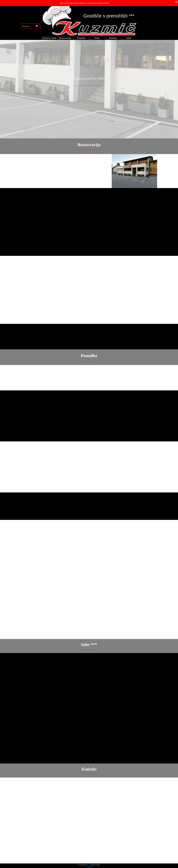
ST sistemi (89, 867)
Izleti (129, 38)
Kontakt (113, 38)
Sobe (97, 38)
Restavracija (65, 38)
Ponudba (81, 38)
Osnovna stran (49, 38)
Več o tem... (114, 3)
